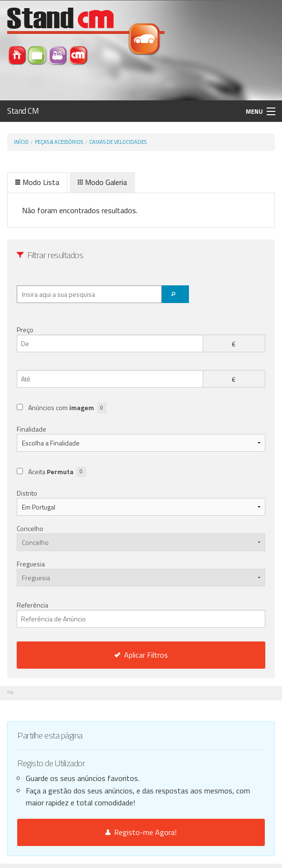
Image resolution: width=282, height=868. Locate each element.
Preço (25, 330)
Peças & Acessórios (59, 142)
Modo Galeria (102, 182)
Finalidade (31, 429)
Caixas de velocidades (118, 142)
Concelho (30, 528)
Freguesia (31, 564)
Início (21, 142)
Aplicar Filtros (141, 655)
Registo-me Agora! (141, 832)
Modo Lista (37, 182)
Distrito (27, 493)
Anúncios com (68, 408)
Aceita (57, 472)
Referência (141, 614)
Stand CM (23, 111)
